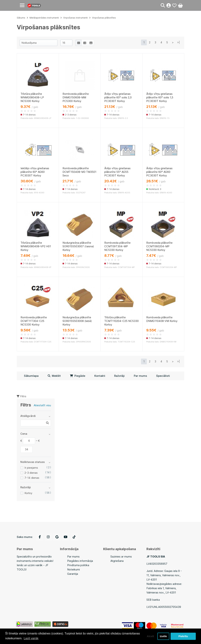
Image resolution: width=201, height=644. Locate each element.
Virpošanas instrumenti (75, 18)
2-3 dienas (31, 473)
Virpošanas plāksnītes (104, 18)
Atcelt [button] (150, 636)
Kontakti (100, 376)
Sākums (21, 18)
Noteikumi (73, 569)
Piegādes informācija (80, 561)
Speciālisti (163, 376)
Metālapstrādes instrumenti (44, 18)
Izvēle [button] (163, 636)
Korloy (28, 493)
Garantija (73, 574)
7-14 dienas (32, 478)
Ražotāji (119, 376)
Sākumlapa (31, 376)
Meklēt (54, 376)
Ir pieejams (31, 468)
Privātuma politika (78, 565)
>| (178, 42)
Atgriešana (117, 561)
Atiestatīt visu (42, 405)
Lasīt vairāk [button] (31, 638)
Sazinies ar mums (121, 557)
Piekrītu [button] (183, 636)
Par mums (140, 376)
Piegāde (78, 376)
